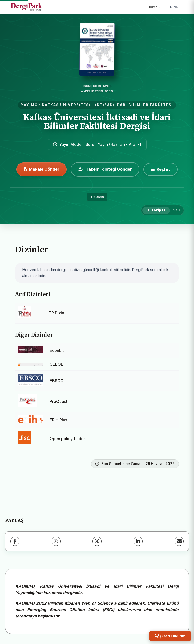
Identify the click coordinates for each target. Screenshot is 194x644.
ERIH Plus (58, 420)
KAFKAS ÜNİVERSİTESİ (66, 105)
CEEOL (56, 364)
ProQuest (58, 401)
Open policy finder (67, 439)
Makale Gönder (42, 169)
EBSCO (57, 381)
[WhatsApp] (56, 541)
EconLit (57, 350)
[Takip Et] (156, 210)
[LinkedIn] (138, 541)
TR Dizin (97, 197)
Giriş (174, 7)
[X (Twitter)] (97, 541)
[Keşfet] (161, 169)
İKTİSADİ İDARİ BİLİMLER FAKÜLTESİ (134, 105)
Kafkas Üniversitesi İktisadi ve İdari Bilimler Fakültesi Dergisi (97, 122)
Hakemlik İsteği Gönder (105, 169)
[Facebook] (15, 541)
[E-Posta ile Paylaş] (179, 541)
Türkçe (154, 7)
